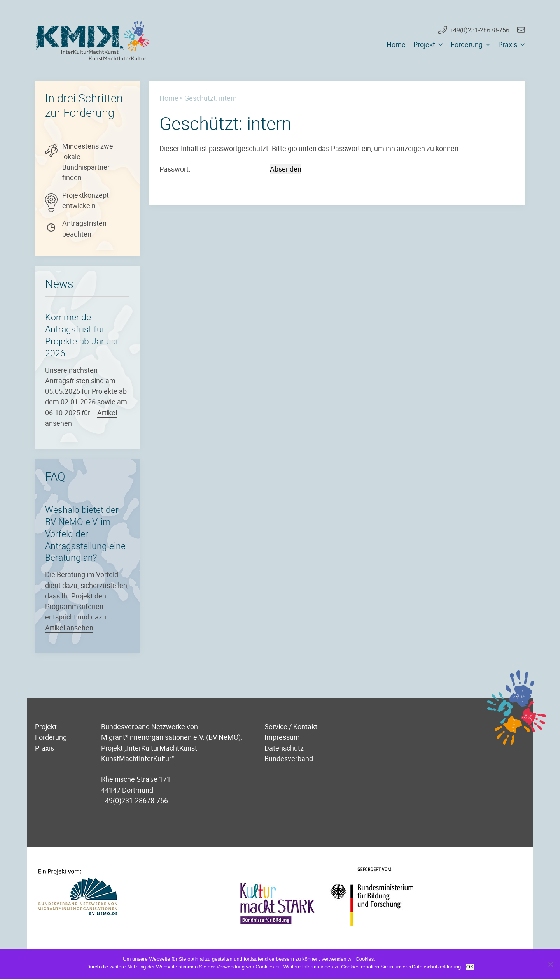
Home (396, 44)
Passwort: (214, 169)
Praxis (508, 44)
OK (470, 967)
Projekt (424, 44)
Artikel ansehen (69, 627)
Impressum (282, 737)
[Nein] (550, 964)
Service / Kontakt (291, 726)
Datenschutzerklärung (436, 967)
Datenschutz (284, 748)
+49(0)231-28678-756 (479, 30)
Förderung (467, 44)
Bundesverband (289, 758)
